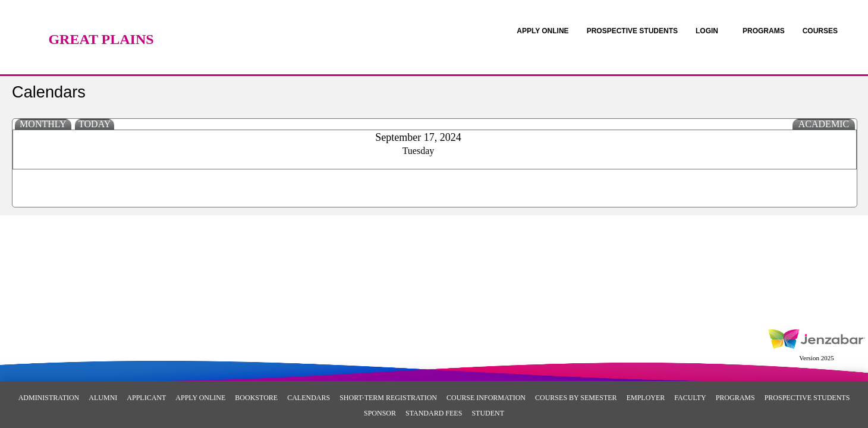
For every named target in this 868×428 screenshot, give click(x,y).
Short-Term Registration (388, 398)
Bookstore (256, 398)
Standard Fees (434, 413)
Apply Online (200, 398)
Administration (49, 398)
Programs (735, 398)
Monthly (43, 124)
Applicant (146, 398)
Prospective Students (807, 398)
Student (488, 413)
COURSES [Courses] (820, 31)
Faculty (690, 398)
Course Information (486, 398)
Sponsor (380, 413)
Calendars (309, 398)
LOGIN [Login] (707, 31)
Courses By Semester (576, 398)
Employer (646, 398)
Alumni (103, 398)
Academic (824, 124)
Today (95, 124)
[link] (542, 31)
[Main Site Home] (101, 21)
